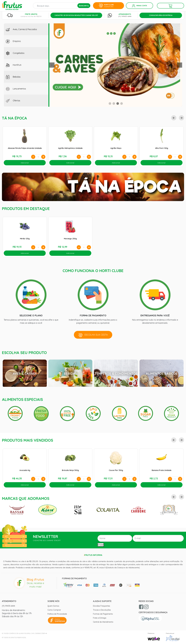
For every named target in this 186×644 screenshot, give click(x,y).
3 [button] (118, 104)
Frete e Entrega (100, 618)
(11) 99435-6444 (125, 16)
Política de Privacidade (57, 614)
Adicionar (25, 163)
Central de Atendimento (103, 622)
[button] (52, 65)
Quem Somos (53, 606)
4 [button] (122, 104)
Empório (13, 41)
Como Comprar (54, 610)
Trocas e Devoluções (102, 610)
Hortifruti (14, 65)
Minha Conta (139, 6)
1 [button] (110, 104)
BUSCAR (84, 6)
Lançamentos (16, 89)
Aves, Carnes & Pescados (21, 30)
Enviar (101, 545)
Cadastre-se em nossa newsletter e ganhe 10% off (76, 15)
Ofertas (13, 101)
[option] (116, 65)
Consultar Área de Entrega (161, 15)
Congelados (15, 53)
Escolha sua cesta (93, 335)
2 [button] (114, 104)
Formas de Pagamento (103, 614)
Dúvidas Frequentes (102, 606)
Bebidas (13, 77)
